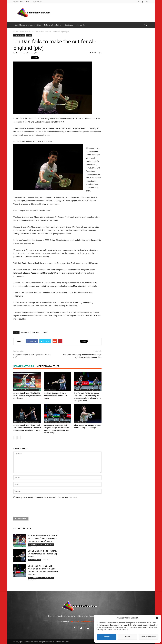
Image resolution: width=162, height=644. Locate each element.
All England (25, 332)
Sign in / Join (38, 2)
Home (16, 32)
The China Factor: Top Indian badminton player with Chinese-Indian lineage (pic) (82, 356)
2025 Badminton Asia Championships (26, 422)
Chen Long (35, 332)
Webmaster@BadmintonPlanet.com (86, 621)
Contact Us (81, 25)
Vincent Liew (20, 53)
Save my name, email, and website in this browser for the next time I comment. (47, 497)
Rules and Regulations (53, 25)
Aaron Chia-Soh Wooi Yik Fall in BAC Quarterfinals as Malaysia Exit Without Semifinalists (27, 396)
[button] (157, 618)
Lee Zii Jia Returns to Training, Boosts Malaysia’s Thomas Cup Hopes (55, 396)
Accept (107, 637)
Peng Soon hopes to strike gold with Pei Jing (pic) (32, 356)
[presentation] (33, 508)
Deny (127, 637)
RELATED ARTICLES (24, 366)
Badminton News (19, 35)
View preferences (148, 637)
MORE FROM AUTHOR (48, 366)
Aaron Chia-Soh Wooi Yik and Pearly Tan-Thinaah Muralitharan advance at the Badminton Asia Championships (27, 428)
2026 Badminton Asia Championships (26, 390)
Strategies (69, 25)
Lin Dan (29, 35)
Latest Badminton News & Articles (28, 25)
